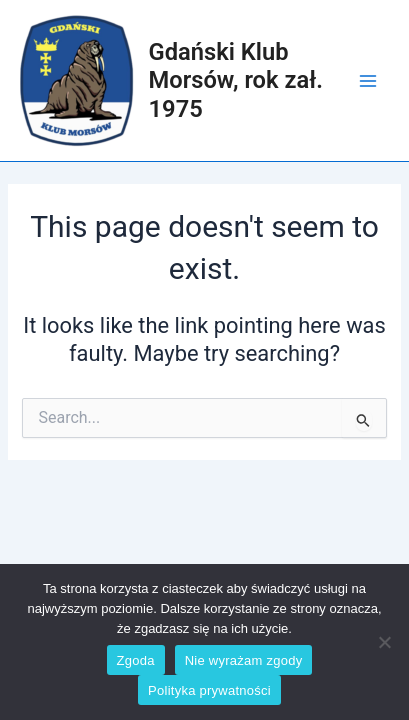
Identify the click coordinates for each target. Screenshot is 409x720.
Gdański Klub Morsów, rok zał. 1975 (236, 80)
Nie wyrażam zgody (244, 660)
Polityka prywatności (209, 690)
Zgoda (136, 660)
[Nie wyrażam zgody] (384, 642)
